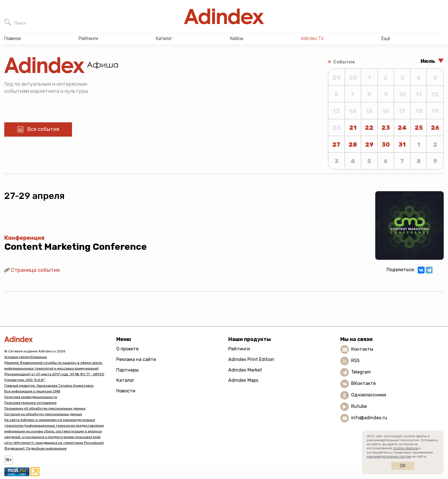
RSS (355, 361)
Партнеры (127, 370)
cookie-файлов (406, 448)
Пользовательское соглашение (30, 403)
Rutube (359, 406)
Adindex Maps (243, 380)
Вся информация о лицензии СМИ (32, 391)
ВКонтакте (363, 383)
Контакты (362, 349)
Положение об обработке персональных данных (45, 408)
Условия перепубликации (26, 357)
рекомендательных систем (389, 456)
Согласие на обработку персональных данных (43, 414)
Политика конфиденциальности (31, 397)
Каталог (125, 380)
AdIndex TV (312, 38)
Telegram (361, 372)
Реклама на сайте (136, 359)
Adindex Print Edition (251, 359)
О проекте (127, 349)
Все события (43, 129)
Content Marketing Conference (76, 247)
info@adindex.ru (369, 418)
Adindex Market (245, 370)
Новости (126, 391)
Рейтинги (239, 349)
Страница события (35, 270)
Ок (403, 466)
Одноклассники (369, 395)
